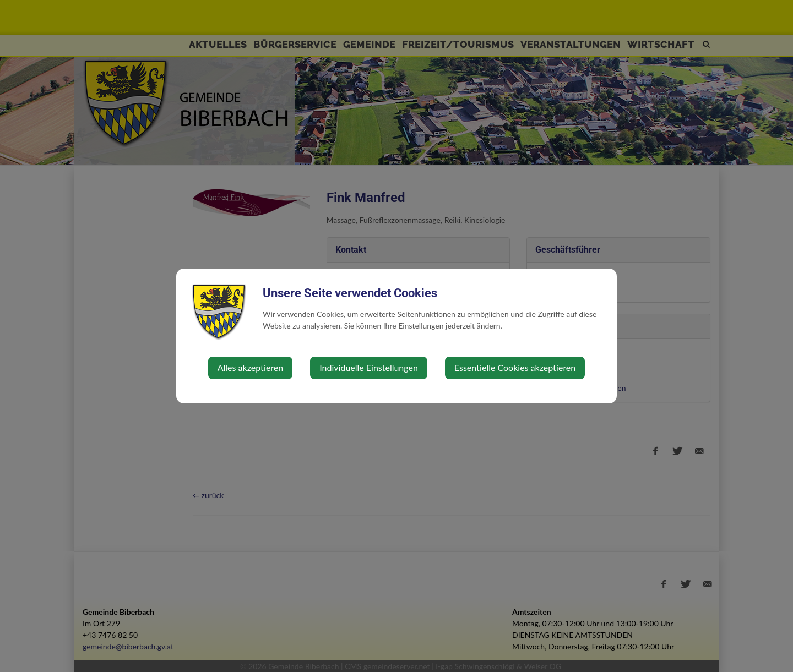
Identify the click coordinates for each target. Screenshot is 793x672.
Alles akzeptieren (250, 367)
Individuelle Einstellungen (369, 367)
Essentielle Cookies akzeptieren (515, 367)
